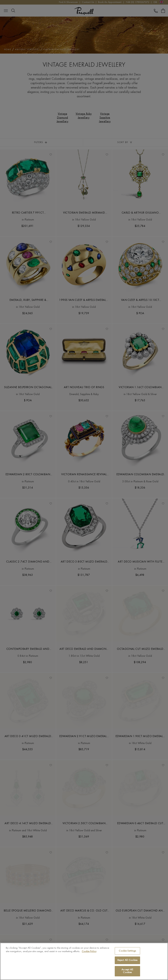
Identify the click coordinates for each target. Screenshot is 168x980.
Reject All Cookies (127, 960)
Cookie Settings (127, 951)
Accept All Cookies (127, 971)
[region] (84, 961)
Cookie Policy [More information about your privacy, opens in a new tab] (89, 951)
